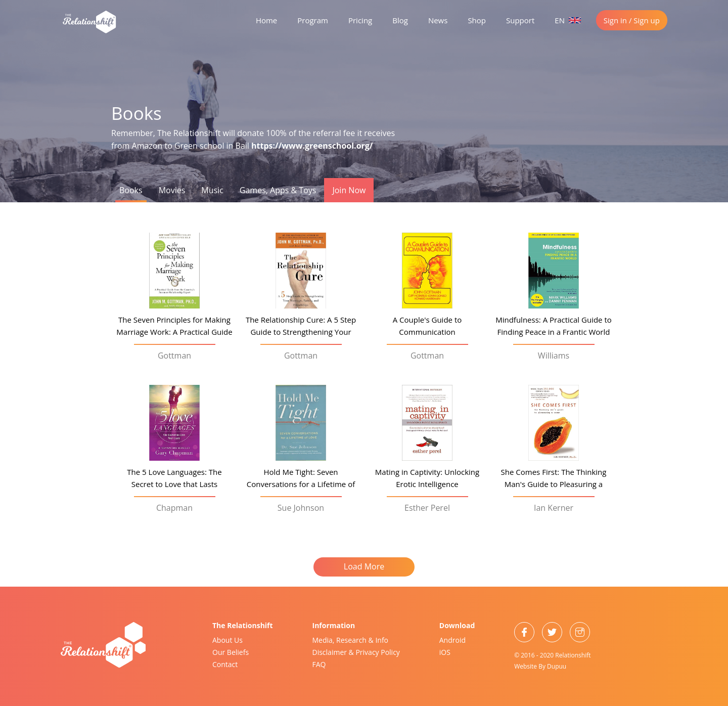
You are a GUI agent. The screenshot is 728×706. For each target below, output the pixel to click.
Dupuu (557, 666)
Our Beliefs (231, 652)
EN (568, 20)
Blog (400, 20)
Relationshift (573, 655)
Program (313, 20)
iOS (445, 652)
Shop (477, 20)
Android (452, 640)
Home (266, 20)
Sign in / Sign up (632, 20)
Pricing (360, 20)
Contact (225, 664)
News (438, 20)
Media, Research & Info (351, 640)
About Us (227, 640)
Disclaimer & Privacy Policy (356, 652)
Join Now (349, 190)
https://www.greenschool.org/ (312, 146)
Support (520, 20)
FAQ (319, 664)
